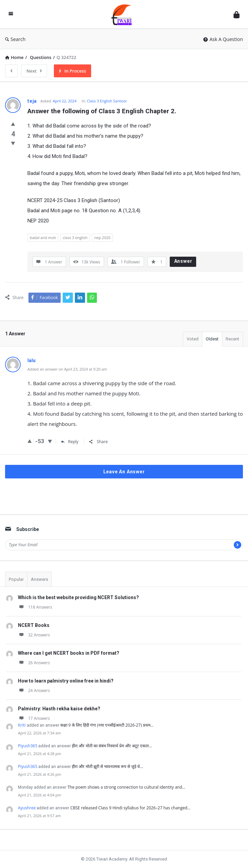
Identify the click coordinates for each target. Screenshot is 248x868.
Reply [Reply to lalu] (70, 442)
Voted (193, 339)
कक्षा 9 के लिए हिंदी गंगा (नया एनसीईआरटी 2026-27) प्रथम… (107, 725)
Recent (232, 339)
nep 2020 (102, 238)
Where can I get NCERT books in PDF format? (69, 653)
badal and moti (43, 238)
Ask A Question (223, 39)
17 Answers (34, 718)
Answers (39, 579)
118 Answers (35, 607)
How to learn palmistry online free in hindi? (66, 681)
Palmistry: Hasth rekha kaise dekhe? (59, 709)
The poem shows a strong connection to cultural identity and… (126, 787)
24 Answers (34, 691)
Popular (16, 579)
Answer (183, 261)
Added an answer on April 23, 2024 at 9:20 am (67, 369)
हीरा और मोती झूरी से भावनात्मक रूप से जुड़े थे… (107, 766)
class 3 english (75, 238)
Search (15, 39)
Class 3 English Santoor (107, 101)
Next (34, 71)
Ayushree (27, 808)
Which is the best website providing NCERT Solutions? (78, 597)
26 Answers (34, 663)
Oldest (212, 339)
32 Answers (34, 635)
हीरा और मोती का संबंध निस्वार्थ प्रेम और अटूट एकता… (112, 746)
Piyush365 (28, 746)
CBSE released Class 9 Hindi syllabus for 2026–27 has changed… (130, 808)
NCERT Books (34, 625)
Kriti (22, 725)
